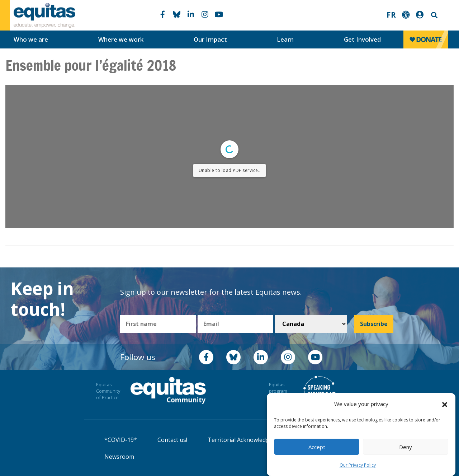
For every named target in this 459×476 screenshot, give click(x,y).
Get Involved (362, 39)
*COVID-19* (121, 440)
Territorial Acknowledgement (247, 440)
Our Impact (210, 39)
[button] (445, 404)
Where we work (121, 39)
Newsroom (119, 457)
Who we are (31, 39)
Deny (406, 447)
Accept (317, 447)
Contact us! (172, 440)
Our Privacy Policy (358, 465)
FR (391, 15)
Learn (285, 39)
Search (434, 15)
